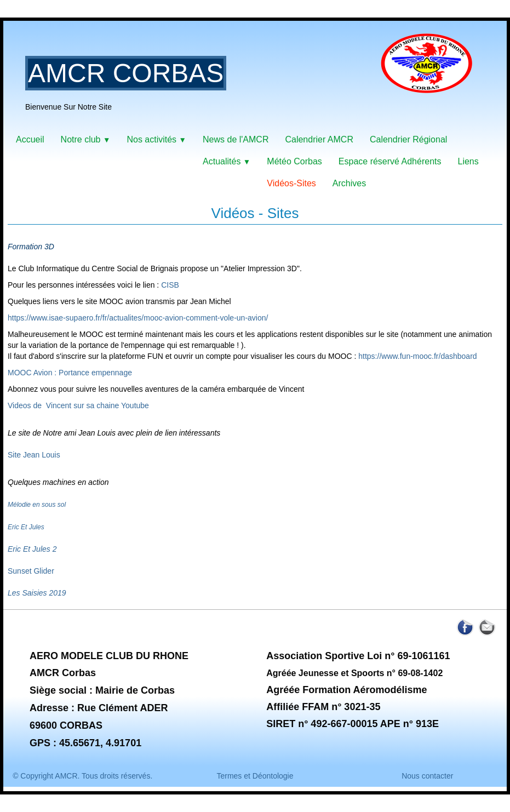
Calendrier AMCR (319, 139)
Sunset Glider (31, 571)
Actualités (227, 161)
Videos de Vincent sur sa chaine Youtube (78, 405)
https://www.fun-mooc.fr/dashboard (417, 356)
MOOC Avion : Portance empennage (70, 373)
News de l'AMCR (236, 139)
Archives (349, 183)
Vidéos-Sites (291, 183)
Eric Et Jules (26, 527)
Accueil (30, 139)
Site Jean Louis (34, 455)
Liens (468, 161)
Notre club (86, 139)
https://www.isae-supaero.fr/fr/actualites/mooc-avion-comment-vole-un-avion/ (138, 318)
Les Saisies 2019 (37, 593)
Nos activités (156, 139)
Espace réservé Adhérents (390, 161)
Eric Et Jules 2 (32, 549)
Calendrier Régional (408, 139)
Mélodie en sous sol (37, 505)
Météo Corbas (294, 161)
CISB (170, 285)
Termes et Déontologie (255, 776)
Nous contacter (427, 776)
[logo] (253, 79)
